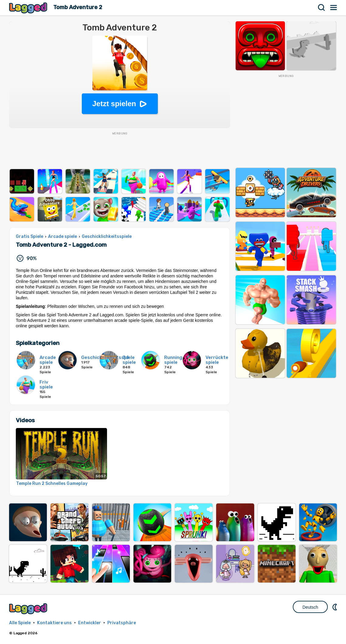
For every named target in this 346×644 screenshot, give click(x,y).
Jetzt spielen (114, 104)
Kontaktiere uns (54, 623)
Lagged (29, 8)
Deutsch (310, 607)
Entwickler (90, 623)
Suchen (322, 8)
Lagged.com (29, 609)
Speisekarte (334, 8)
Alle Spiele (20, 623)
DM (335, 607)
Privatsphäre (122, 623)
